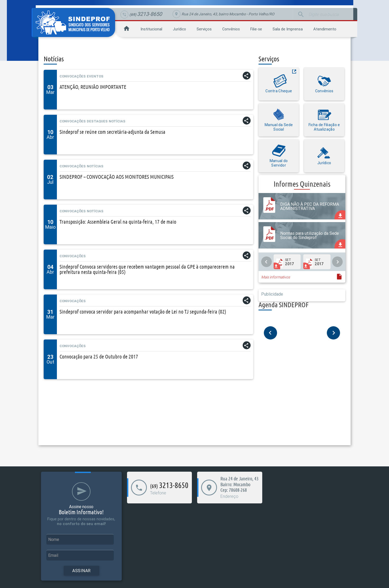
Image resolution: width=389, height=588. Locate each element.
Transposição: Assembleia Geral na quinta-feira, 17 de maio (118, 222)
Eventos (95, 76)
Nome (54, 539)
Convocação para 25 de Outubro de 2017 (99, 357)
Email (53, 555)
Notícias (117, 121)
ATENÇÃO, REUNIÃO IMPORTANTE (93, 87)
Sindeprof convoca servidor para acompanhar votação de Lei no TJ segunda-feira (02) (143, 312)
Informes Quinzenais (302, 184)
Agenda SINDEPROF (284, 305)
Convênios (231, 29)
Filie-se (256, 29)
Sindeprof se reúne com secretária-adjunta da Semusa (112, 132)
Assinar (82, 571)
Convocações (73, 76)
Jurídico (179, 29)
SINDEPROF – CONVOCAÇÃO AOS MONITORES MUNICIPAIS (117, 177)
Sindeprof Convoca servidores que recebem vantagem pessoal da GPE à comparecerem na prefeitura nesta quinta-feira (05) (147, 269)
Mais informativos (276, 277)
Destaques (97, 121)
